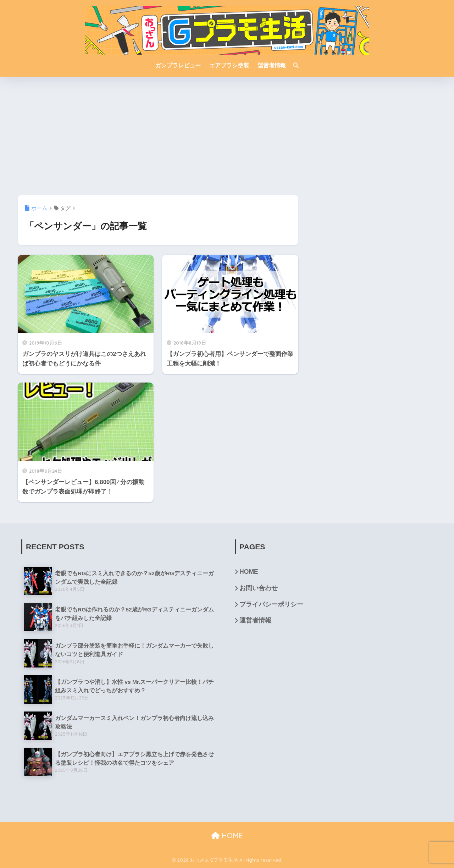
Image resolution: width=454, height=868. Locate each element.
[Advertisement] (227, 139)
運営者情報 (255, 620)
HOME (249, 572)
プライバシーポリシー (271, 604)
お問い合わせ (259, 588)
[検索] (292, 66)
